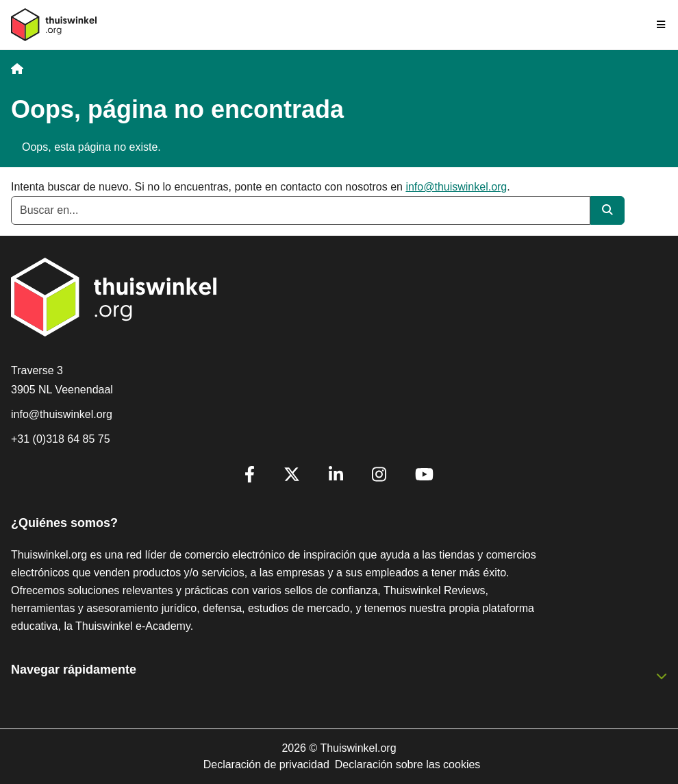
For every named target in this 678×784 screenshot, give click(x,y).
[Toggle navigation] (662, 25)
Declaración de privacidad (266, 764)
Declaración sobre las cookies (408, 764)
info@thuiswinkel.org (456, 187)
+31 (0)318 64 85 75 (61, 439)
